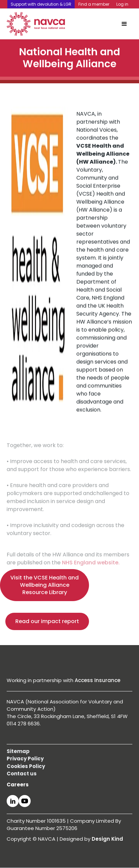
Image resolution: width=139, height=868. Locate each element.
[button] (124, 24)
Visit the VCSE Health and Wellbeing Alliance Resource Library (44, 585)
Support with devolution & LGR (41, 4)
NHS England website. (91, 570)
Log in (122, 4)
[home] (36, 24)
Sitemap (18, 751)
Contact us (22, 774)
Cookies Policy (26, 766)
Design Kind (107, 839)
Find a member (94, 4)
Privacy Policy (25, 759)
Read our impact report (47, 621)
